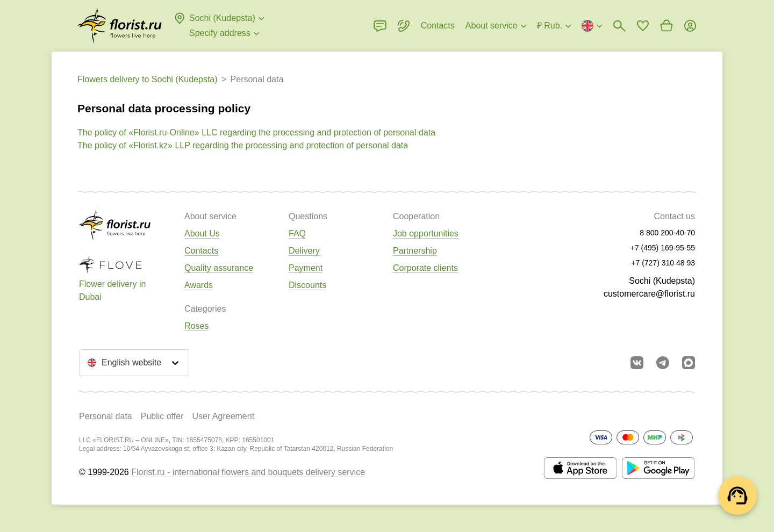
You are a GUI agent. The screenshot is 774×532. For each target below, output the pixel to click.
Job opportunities (426, 233)
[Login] (690, 26)
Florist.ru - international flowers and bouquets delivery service (248, 472)
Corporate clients (425, 268)
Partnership (415, 251)
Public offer (162, 416)
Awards (199, 285)
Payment (306, 268)
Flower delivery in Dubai (112, 290)
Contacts (201, 251)
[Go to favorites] (643, 26)
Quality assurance (219, 268)
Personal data (106, 416)
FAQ (297, 233)
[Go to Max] (689, 363)
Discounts (307, 285)
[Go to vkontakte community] (637, 363)
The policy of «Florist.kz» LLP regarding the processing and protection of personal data (243, 145)
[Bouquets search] (619, 26)
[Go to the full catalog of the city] (120, 26)
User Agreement (223, 416)
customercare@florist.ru (649, 294)
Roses (196, 326)
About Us (202, 233)
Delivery (304, 251)
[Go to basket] (666, 26)
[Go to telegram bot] (663, 363)
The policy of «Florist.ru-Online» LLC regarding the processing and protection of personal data (256, 132)
